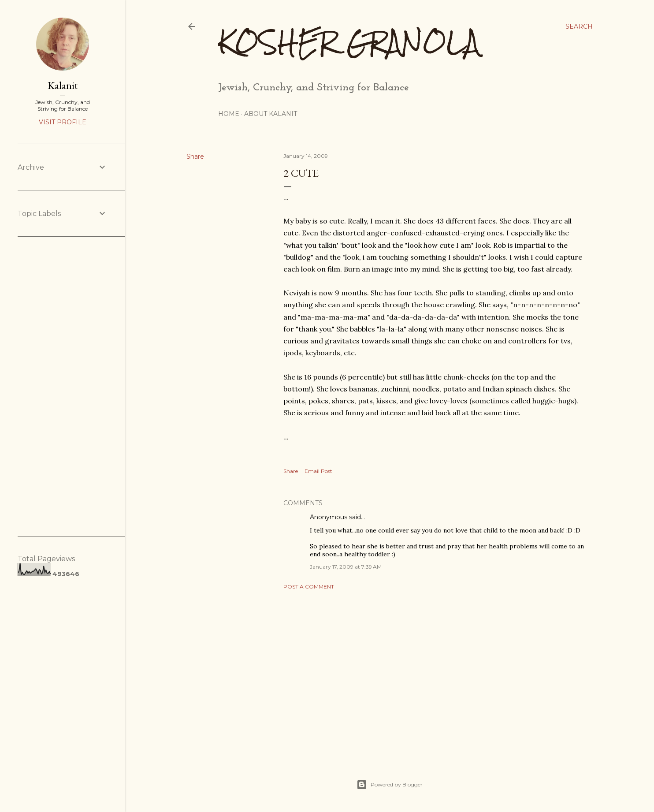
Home (229, 114)
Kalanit (63, 85)
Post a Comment (309, 587)
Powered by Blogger (390, 785)
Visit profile (63, 122)
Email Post (318, 471)
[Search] (579, 26)
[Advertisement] (434, 674)
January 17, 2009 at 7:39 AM (346, 567)
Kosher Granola (349, 42)
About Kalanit (271, 114)
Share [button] (195, 156)
